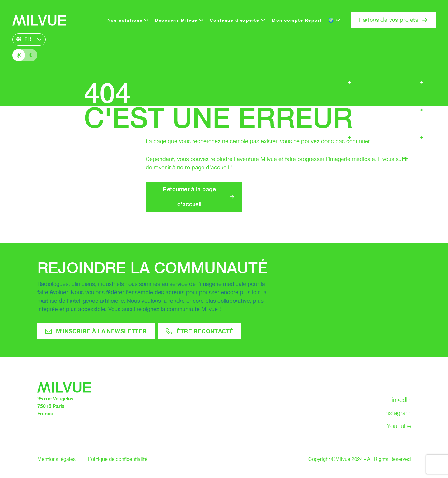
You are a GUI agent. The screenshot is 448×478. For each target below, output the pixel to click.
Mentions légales (56, 459)
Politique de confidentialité (118, 459)
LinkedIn (399, 400)
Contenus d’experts (234, 20)
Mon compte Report (297, 20)
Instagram (397, 413)
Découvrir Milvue (176, 20)
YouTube (399, 426)
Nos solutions (125, 20)
